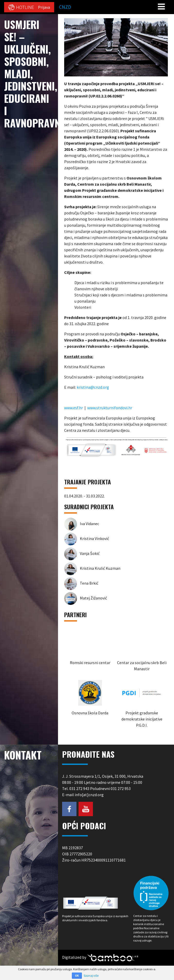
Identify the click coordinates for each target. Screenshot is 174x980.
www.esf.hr (74, 408)
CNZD (65, 7)
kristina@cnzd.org (93, 387)
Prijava (44, 7)
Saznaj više (91, 976)
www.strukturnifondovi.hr (110, 408)
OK (77, 976)
